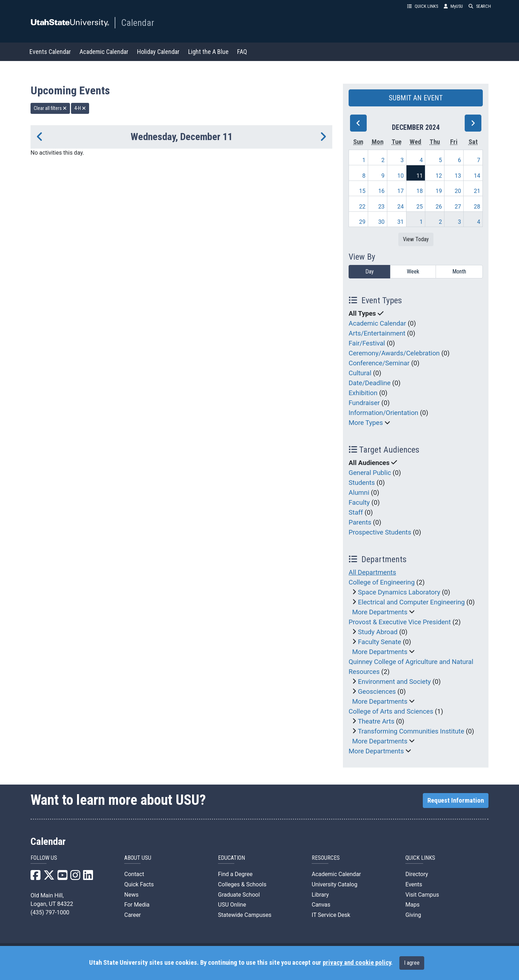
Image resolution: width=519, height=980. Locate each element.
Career (133, 915)
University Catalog (335, 884)
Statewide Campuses (245, 915)
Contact (134, 874)
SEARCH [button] (480, 6)
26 (439, 207)
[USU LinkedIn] (88, 877)
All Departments (372, 572)
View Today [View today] (416, 239)
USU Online (232, 905)
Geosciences (377, 692)
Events (414, 884)
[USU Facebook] (35, 877)
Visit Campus (422, 895)
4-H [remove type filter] (80, 108)
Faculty (359, 503)
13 (458, 176)
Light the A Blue (208, 52)
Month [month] (459, 272)
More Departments (380, 612)
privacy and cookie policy (357, 963)
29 (362, 222)
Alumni (359, 493)
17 (400, 191)
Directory (417, 874)
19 (439, 191)
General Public (370, 473)
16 (381, 191)
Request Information (456, 801)
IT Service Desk (331, 915)
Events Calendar (50, 52)
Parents (360, 522)
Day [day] (370, 272)
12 (439, 176)
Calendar (138, 23)
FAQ (242, 52)
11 (420, 176)
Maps (413, 905)
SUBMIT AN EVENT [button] (416, 98)
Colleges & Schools (242, 884)
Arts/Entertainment (377, 333)
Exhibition (363, 393)
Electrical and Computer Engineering (411, 602)
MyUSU (453, 6)
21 (477, 191)
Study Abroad (378, 632)
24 (400, 207)
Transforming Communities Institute (411, 731)
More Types (366, 423)
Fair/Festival (367, 343)
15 (362, 191)
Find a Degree (235, 874)
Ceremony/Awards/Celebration (394, 353)
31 (400, 222)
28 (477, 207)
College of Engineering (382, 582)
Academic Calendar (104, 52)
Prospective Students (380, 532)
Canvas (321, 905)
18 (420, 191)
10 (400, 176)
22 (362, 207)
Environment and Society (394, 682)
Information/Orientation (383, 413)
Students (362, 483)
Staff (356, 513)
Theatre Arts (376, 721)
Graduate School (239, 895)
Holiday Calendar (158, 52)
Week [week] (413, 272)
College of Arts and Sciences (391, 712)
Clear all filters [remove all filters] (50, 108)
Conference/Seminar (379, 363)
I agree (412, 963)
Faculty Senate (379, 642)
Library (320, 895)
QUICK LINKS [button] (423, 6)
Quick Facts (139, 884)
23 (381, 207)
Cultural (360, 373)
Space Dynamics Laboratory (399, 592)
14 (477, 176)
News (131, 895)
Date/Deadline (370, 383)
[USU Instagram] (75, 877)
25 (420, 207)
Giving (413, 915)
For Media (137, 905)
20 (458, 191)
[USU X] (49, 877)
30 (381, 222)
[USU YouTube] (62, 877)
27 (458, 207)
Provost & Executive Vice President (400, 622)
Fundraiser (364, 403)
